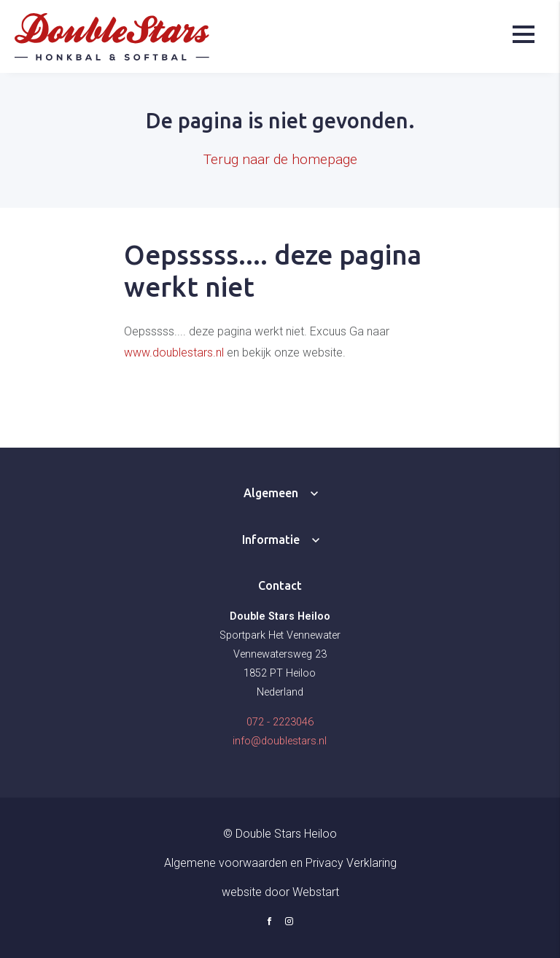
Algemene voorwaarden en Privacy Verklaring (280, 863)
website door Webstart (280, 892)
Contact (280, 585)
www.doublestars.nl (174, 353)
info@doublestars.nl (280, 741)
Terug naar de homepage (280, 159)
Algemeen (271, 493)
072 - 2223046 (280, 722)
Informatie (271, 540)
